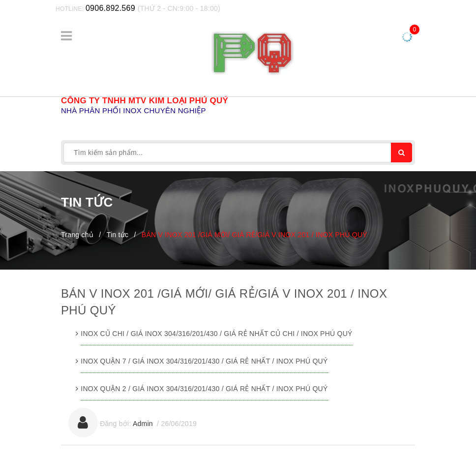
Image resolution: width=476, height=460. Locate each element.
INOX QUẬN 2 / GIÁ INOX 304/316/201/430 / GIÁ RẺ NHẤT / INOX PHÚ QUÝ (204, 389)
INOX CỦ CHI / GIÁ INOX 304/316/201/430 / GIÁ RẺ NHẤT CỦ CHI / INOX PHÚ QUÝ (216, 334)
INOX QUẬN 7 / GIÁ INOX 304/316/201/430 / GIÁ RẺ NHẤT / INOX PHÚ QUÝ (204, 361)
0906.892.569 (110, 8)
